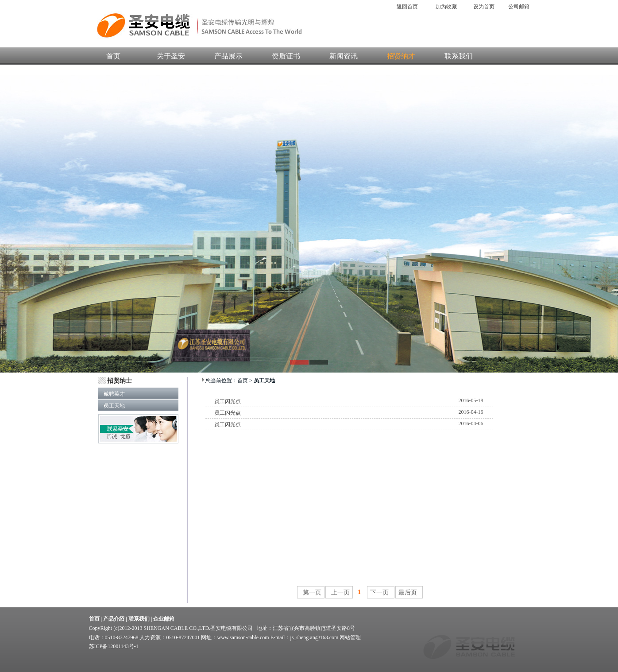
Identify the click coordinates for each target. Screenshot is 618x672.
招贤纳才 (401, 56)
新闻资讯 (344, 56)
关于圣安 (171, 56)
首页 (113, 56)
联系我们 (459, 56)
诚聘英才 (112, 394)
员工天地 (112, 406)
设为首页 (484, 7)
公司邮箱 (520, 7)
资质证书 (286, 56)
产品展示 (228, 56)
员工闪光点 (228, 401)
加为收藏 (446, 7)
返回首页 (408, 7)
